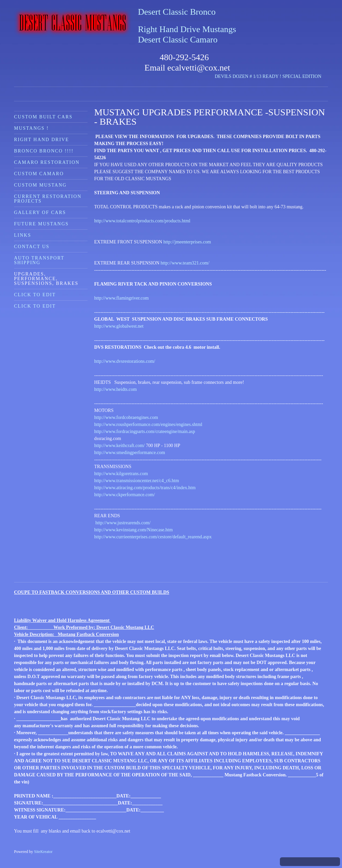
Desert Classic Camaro (178, 40)
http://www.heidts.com (115, 389)
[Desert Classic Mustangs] (73, 23)
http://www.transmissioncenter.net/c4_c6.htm (137, 481)
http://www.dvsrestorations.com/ (125, 361)
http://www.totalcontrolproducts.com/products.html (142, 221)
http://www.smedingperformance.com (130, 453)
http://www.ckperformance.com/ (125, 495)
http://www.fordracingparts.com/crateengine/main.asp (145, 431)
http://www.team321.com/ (185, 263)
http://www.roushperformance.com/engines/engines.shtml (148, 424)
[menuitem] (51, 117)
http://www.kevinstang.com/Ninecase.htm (133, 530)
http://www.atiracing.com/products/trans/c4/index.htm (145, 488)
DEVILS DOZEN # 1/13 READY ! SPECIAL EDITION (268, 76)
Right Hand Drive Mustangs (187, 29)
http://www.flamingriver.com (123, 298)
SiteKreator (43, 852)
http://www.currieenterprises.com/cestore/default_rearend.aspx (153, 537)
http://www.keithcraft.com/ (120, 446)
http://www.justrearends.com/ (122, 523)
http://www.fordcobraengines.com (126, 417)
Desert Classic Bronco (177, 12)
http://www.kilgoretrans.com (121, 474)
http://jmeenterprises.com (187, 242)
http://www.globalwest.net (119, 326)
